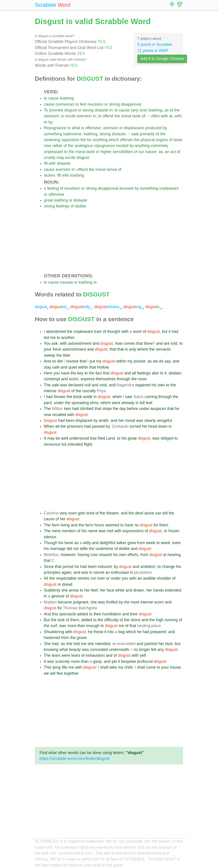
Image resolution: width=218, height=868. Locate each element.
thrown (60, 397)
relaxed (105, 555)
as (167, 110)
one (143, 110)
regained (143, 385)
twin (68, 409)
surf (54, 626)
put (92, 361)
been (70, 421)
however (68, 555)
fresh (57, 349)
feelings (63, 206)
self (143, 655)
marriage (58, 549)
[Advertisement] (113, 241)
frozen (174, 531)
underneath (119, 650)
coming (151, 397)
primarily (147, 134)
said (135, 134)
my (99, 361)
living (65, 525)
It (45, 438)
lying (56, 667)
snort (137, 332)
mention (69, 531)
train (98, 332)
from (141, 543)
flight (88, 444)
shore (136, 620)
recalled (59, 415)
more (72, 626)
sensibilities (123, 152)
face (110, 590)
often (155, 116)
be (58, 438)
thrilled (112, 602)
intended (75, 444)
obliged (167, 438)
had (175, 332)
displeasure (134, 128)
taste (136, 116)
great (48, 200)
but (165, 332)
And (47, 361)
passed (98, 426)
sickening (52, 140)
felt (83, 140)
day (122, 409)
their (97, 614)
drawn (139, 590)
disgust (71, 110)
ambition (148, 567)
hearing (174, 555)
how (119, 343)
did (60, 361)
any (135, 110)
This (48, 667)
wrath (104, 421)
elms (94, 403)
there (148, 343)
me (53, 338)
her (121, 421)
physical (148, 140)
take (113, 667)
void (103, 385)
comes (129, 343)
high (160, 620)
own (161, 385)
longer (145, 650)
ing (134, 307)
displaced (84, 421)
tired (90, 513)
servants (163, 349)
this (55, 614)
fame (69, 543)
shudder (164, 578)
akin (155, 373)
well (65, 438)
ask (55, 343)
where (143, 349)
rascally (89, 391)
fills (64, 667)
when (117, 397)
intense (50, 391)
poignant (81, 602)
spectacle (67, 614)
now (47, 146)
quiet (73, 367)
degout (42, 307)
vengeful (164, 421)
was (63, 385)
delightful (107, 543)
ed (59, 307)
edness (108, 307)
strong (115, 104)
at (171, 116)
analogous (84, 146)
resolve (72, 361)
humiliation (112, 614)
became (65, 602)
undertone (104, 549)
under (59, 403)
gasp (97, 661)
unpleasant (53, 152)
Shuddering (54, 632)
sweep (50, 355)
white (120, 590)
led (46, 338)
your (48, 349)
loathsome (72, 134)
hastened (52, 638)
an (167, 152)
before (133, 409)
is (83, 128)
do (161, 361)
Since (49, 567)
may (60, 158)
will (53, 673)
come (151, 667)
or (106, 104)
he (177, 409)
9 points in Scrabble (155, 45)
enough (93, 626)
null (88, 385)
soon (73, 513)
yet (114, 661)
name (93, 531)
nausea (66, 282)
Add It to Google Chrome (162, 59)
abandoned (56, 332)
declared (76, 385)
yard (48, 403)
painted (151, 644)
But (47, 620)
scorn (74, 379)
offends (126, 140)
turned (135, 426)
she (65, 590)
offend (108, 116)
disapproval (131, 104)
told (174, 343)
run (93, 578)
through (124, 379)
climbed (87, 409)
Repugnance (55, 128)
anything (100, 140)
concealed (99, 650)
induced (105, 567)
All (46, 578)
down (163, 426)
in (111, 110)
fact (99, 373)
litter (67, 355)
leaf (149, 403)
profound (145, 661)
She (47, 644)
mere (56, 531)
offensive (93, 128)
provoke (56, 110)
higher (106, 152)
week (151, 543)
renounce (52, 444)
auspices (158, 409)
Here (48, 373)
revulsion (95, 104)
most (135, 602)
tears (56, 655)
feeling (53, 188)
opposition (70, 140)
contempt (52, 379)
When (49, 426)
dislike (81, 206)
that (139, 343)
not (76, 549)
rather (57, 146)
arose (74, 590)
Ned (101, 438)
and (96, 343)
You (47, 343)
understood (79, 438)
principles (52, 572)
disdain (175, 373)
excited (122, 146)
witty (87, 543)
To (46, 110)
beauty (75, 650)
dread (67, 584)
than (81, 626)
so (54, 361)
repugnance (104, 146)
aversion (84, 116)
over (101, 578)
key (80, 373)
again (66, 572)
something (53, 134)
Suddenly (52, 590)
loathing (67, 98)
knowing (51, 650)
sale (55, 385)
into (111, 632)
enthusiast (120, 572)
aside (88, 397)
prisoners (75, 426)
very (63, 513)
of (172, 110)
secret (99, 572)
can (158, 513)
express (88, 379)
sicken (49, 175)
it (170, 332)
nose (142, 379)
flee (60, 673)
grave (82, 638)
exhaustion (95, 655)
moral (126, 116)
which (114, 140)
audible (149, 578)
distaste (101, 110)
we (155, 361)
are (167, 343)
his (154, 385)
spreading (80, 403)
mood (130, 421)
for (89, 140)
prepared (158, 632)
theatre (112, 513)
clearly (150, 421)
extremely (159, 146)
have (65, 373)
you (57, 373)
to (46, 98)
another (68, 338)
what (76, 128)
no (137, 525)
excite (71, 116)
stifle (84, 549)
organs (162, 140)
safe (56, 367)
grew (132, 543)
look (61, 620)
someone (65, 104)
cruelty (50, 158)
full (142, 403)
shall (104, 667)
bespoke (128, 661)
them (164, 525)
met (110, 531)
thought (114, 332)
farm (56, 525)
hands (158, 590)
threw (98, 632)
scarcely (63, 661)
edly (82, 307)
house (175, 667)
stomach (51, 116)
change (168, 567)
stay (47, 367)
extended (173, 590)
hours (99, 525)
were (116, 403)
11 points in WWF (153, 51)
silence (50, 537)
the (177, 110)
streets (83, 578)
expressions (133, 531)
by (50, 122)
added (83, 614)
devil (139, 513)
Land (110, 438)
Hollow (103, 367)
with (164, 116)
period (68, 567)
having (84, 555)
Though (51, 543)
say (167, 361)
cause (54, 98)
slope (107, 409)
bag (121, 632)
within (121, 361)
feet (94, 590)
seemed (112, 525)
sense (112, 169)
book (78, 397)
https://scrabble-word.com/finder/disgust (75, 759)
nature (151, 152)
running (171, 620)
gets (82, 513)
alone (149, 513)
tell (165, 513)
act (173, 152)
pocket (140, 361)
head (152, 426)
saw (129, 397)
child (128, 667)
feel (83, 104)
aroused (127, 188)
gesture (58, 596)
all (134, 373)
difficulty (111, 620)
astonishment (80, 343)
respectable (66, 578)
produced (153, 128)
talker (121, 543)
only (133, 349)
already (128, 403)
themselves (106, 379)
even (176, 543)
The (47, 385)
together (71, 673)
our (141, 152)
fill (46, 163)
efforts (133, 555)
